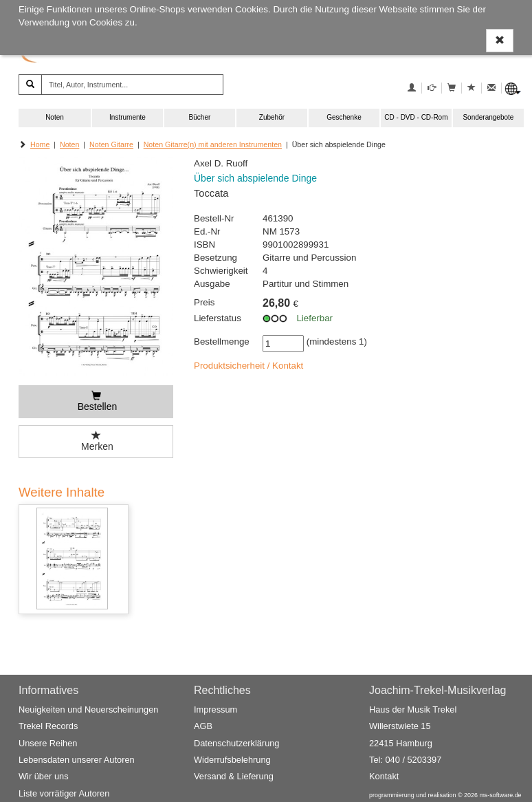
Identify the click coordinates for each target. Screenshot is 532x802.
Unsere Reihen (48, 743)
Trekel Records (48, 727)
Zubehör (272, 117)
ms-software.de (500, 795)
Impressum (215, 709)
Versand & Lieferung (234, 776)
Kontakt (384, 776)
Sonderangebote (488, 117)
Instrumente (128, 117)
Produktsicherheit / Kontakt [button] (248, 366)
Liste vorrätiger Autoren (64, 793)
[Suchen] (30, 85)
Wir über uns (44, 776)
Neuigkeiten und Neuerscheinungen (88, 709)
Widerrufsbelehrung (232, 760)
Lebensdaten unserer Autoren (77, 760)
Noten (55, 117)
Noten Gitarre (111, 144)
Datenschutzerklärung (236, 743)
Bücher (200, 117)
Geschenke (344, 117)
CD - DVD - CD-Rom (416, 117)
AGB (203, 727)
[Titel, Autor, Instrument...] (132, 85)
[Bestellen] (96, 402)
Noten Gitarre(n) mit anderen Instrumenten (213, 144)
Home (40, 144)
